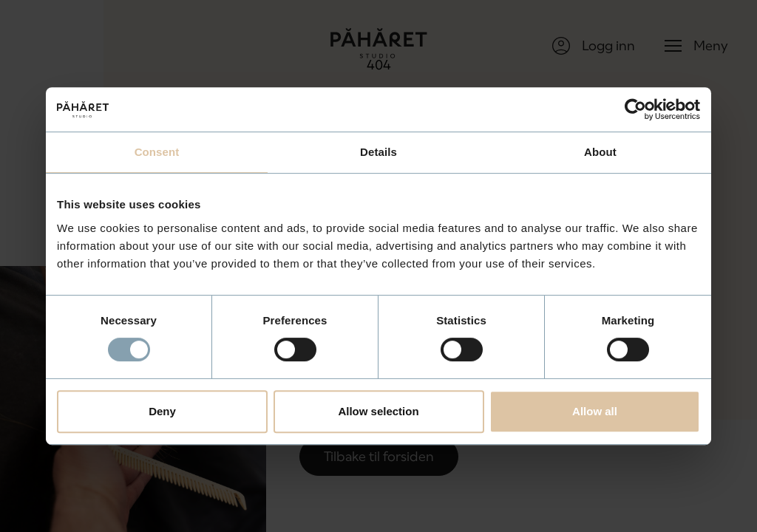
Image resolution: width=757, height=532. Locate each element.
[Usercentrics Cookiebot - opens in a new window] (635, 109)
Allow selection (378, 411)
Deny (162, 411)
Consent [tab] (157, 152)
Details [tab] (378, 152)
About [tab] (600, 152)
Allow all (595, 411)
